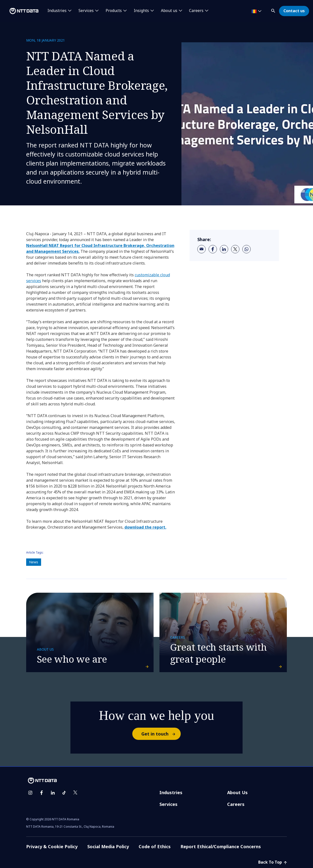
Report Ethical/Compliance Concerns (221, 846)
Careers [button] (196, 11)
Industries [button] (57, 11)
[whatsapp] (246, 249)
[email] (201, 249)
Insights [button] (141, 11)
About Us (237, 792)
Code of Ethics (155, 846)
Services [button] (86, 11)
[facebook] (213, 249)
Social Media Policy (108, 846)
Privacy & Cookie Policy (52, 846)
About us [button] (169, 11)
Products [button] (114, 11)
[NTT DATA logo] (20, 11)
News (34, 562)
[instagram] (30, 793)
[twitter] (235, 249)
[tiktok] (64, 793)
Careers (236, 804)
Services (168, 804)
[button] (274, 10)
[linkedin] (224, 249)
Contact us (294, 11)
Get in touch (161, 734)
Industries (171, 792)
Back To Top (273, 862)
